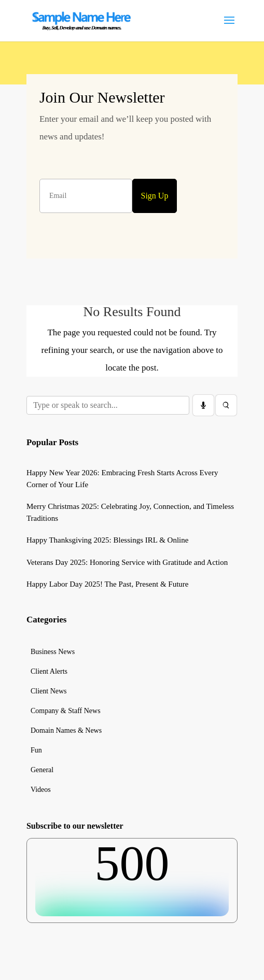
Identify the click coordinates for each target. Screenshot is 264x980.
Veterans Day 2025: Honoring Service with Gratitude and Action (127, 562)
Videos (41, 790)
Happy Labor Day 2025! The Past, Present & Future (108, 584)
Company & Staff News (66, 711)
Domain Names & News (66, 731)
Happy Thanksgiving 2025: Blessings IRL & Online (108, 540)
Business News (53, 652)
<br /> (132, 877)
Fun (36, 750)
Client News (49, 691)
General (42, 770)
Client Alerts (49, 672)
